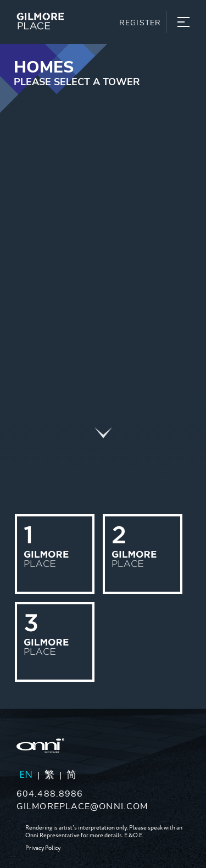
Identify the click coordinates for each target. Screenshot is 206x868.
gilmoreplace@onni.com (82, 806)
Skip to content (43, 51)
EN (26, 775)
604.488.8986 (50, 793)
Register (140, 22)
